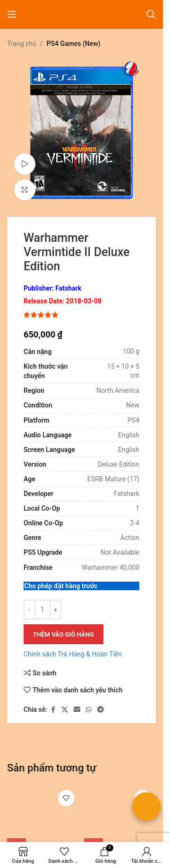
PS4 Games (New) (74, 44)
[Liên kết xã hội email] (77, 710)
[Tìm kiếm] (151, 14)
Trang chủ (22, 44)
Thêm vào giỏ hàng (64, 634)
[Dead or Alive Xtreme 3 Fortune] (43, 821)
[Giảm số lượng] (30, 610)
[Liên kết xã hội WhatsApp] (89, 710)
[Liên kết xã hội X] (65, 710)
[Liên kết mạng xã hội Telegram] (101, 710)
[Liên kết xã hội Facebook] (53, 710)
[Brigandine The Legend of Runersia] (120, 821)
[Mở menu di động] (12, 14)
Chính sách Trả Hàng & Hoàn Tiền (73, 655)
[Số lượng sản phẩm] (42, 610)
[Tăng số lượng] (55, 610)
